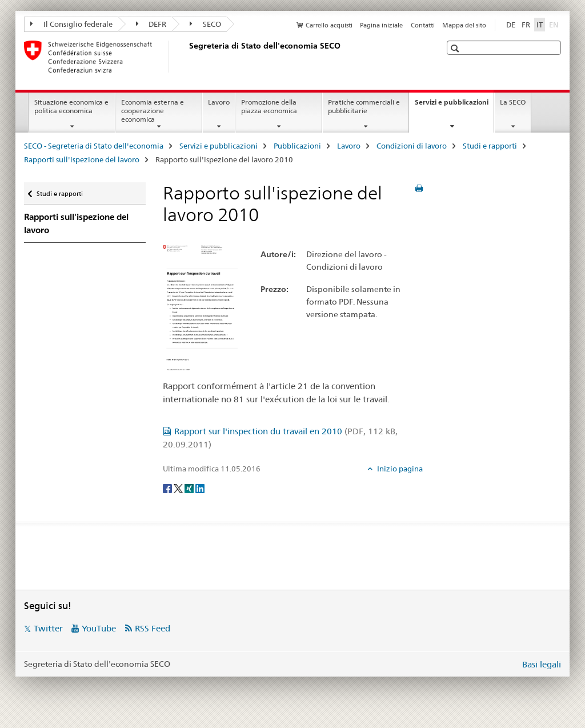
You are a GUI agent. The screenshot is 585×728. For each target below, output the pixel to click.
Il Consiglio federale (71, 24)
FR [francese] (526, 25)
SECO (205, 24)
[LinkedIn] (200, 487)
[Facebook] (168, 487)
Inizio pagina (399, 469)
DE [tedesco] (511, 25)
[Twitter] (179, 487)
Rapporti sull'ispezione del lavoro (82, 159)
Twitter (48, 628)
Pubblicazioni (297, 146)
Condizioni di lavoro (412, 146)
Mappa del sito (464, 25)
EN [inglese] (555, 24)
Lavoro (219, 102)
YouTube (99, 628)
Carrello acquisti (329, 25)
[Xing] (190, 487)
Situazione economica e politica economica (71, 106)
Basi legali (542, 664)
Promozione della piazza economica (269, 106)
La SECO (513, 102)
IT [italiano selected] (540, 25)
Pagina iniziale (381, 25)
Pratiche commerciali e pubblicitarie (364, 106)
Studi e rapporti (490, 146)
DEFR (151, 24)
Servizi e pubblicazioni (454, 106)
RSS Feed (153, 628)
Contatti (423, 25)
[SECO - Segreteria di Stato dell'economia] (187, 57)
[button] (456, 48)
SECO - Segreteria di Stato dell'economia (94, 146)
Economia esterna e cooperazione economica (153, 111)
